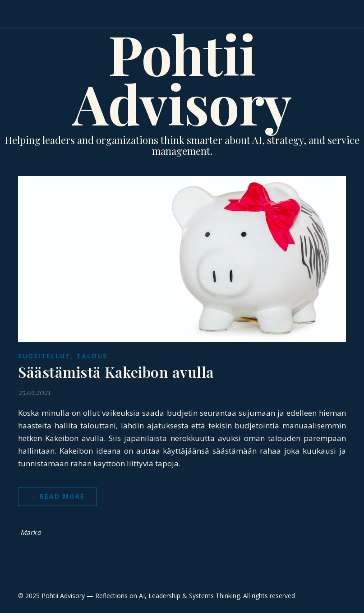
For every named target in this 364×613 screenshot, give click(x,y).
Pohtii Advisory (182, 78)
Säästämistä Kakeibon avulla (116, 372)
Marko (31, 532)
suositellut (44, 356)
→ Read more (57, 496)
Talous (92, 356)
